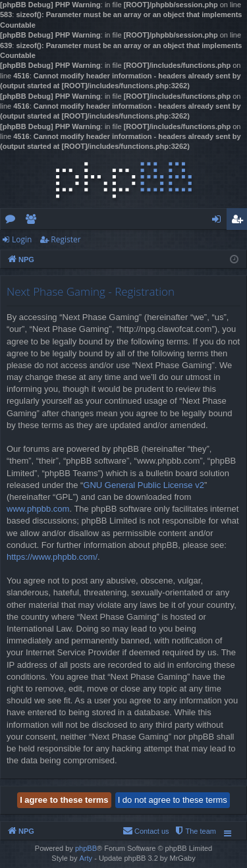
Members (33, 221)
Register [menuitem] (240, 221)
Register (66, 239)
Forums (13, 221)
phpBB (86, 848)
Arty (86, 858)
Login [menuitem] (219, 221)
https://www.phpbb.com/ (52, 557)
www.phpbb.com (38, 509)
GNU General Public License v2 (144, 485)
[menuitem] (195, 831)
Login (22, 239)
